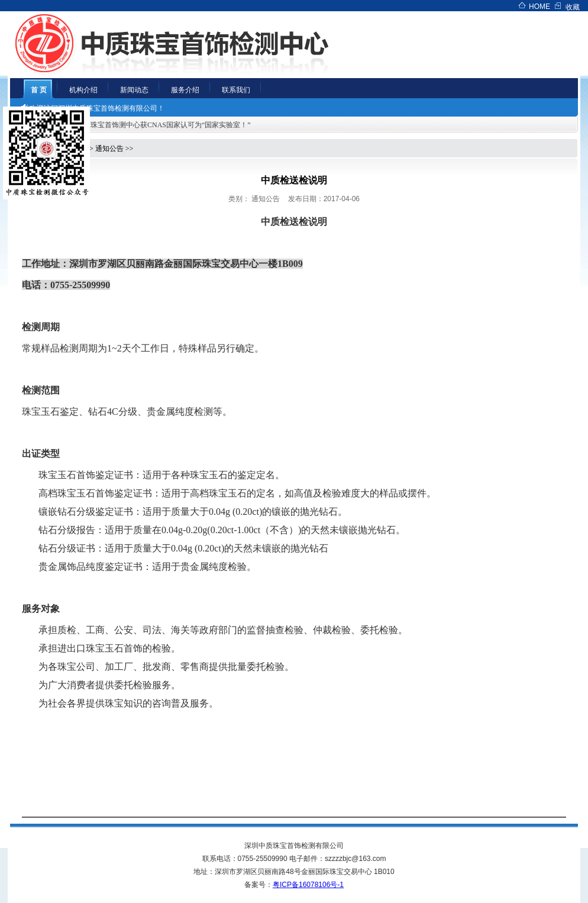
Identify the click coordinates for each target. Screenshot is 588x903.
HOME (539, 7)
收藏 (573, 7)
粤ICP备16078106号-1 (308, 885)
